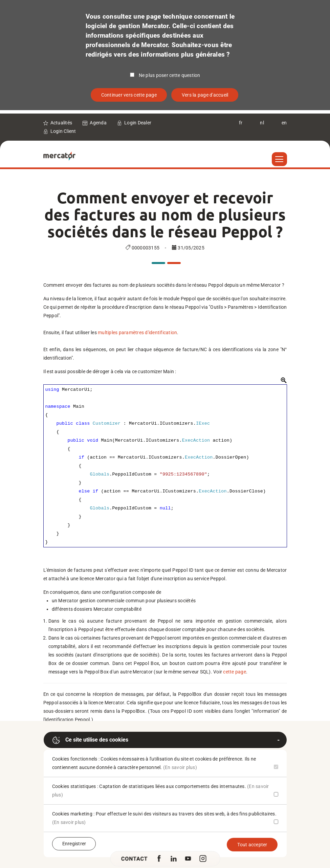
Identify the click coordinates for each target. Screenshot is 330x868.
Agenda (98, 123)
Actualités (61, 123)
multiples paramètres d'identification (137, 332)
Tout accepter (252, 845)
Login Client (63, 131)
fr (241, 123)
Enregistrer (74, 844)
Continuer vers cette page (129, 95)
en (284, 123)
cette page (235, 672)
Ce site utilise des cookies (90, 740)
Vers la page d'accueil (205, 95)
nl (262, 123)
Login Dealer (138, 123)
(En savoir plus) (180, 767)
